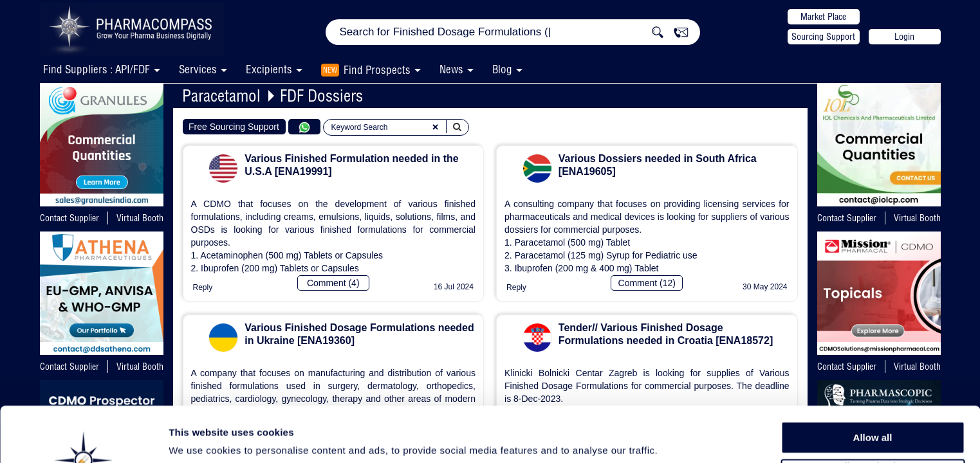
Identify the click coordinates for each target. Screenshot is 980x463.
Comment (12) (647, 283)
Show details (675, 438)
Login (904, 37)
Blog (502, 69)
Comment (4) (333, 283)
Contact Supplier (69, 218)
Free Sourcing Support (234, 127)
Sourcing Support (823, 37)
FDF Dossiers (321, 95)
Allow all (873, 386)
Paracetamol (221, 95)
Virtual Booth (140, 218)
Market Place (823, 17)
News (451, 69)
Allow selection (872, 415)
